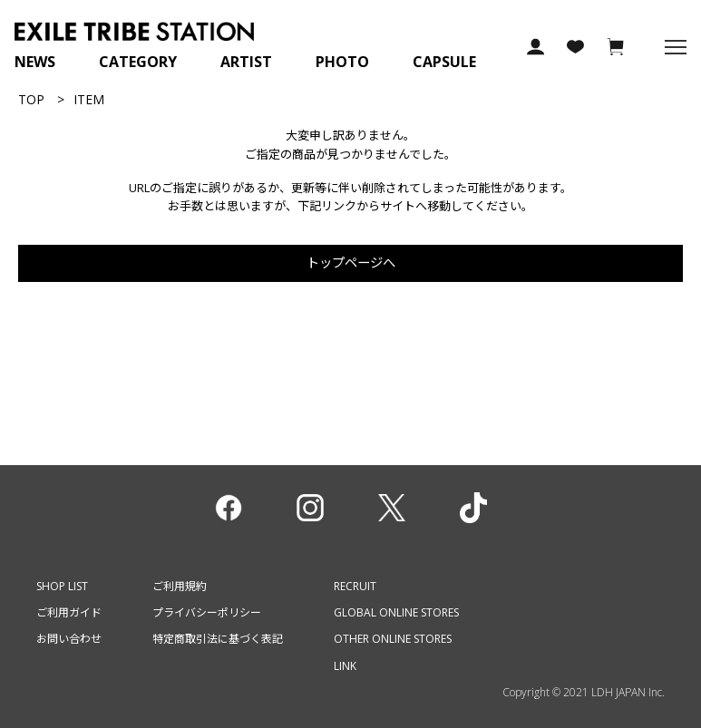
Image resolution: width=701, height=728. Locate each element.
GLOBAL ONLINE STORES (396, 612)
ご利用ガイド (69, 612)
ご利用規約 (180, 586)
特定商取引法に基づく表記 (218, 639)
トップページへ (351, 262)
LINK (345, 666)
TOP (31, 99)
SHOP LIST (62, 586)
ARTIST (246, 62)
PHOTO (342, 62)
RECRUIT (355, 586)
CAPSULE (444, 62)
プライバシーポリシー (207, 612)
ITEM (89, 99)
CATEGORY (138, 62)
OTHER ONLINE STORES (393, 639)
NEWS (35, 62)
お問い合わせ (69, 639)
